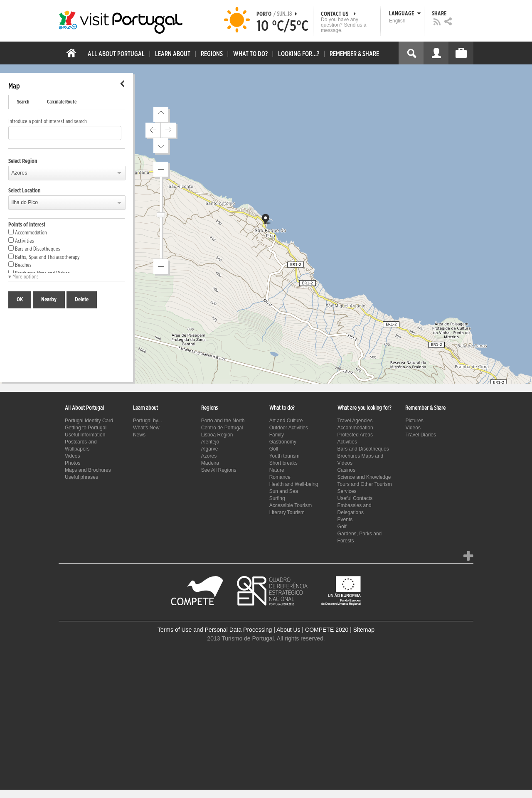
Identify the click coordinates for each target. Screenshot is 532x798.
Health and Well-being (294, 484)
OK (20, 300)
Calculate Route (62, 102)
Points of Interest (27, 225)
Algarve (210, 449)
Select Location (25, 191)
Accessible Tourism (291, 505)
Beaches (20, 265)
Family (277, 435)
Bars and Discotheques (34, 249)
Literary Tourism (287, 512)
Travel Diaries (421, 435)
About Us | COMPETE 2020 (312, 630)
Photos (73, 463)
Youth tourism (284, 456)
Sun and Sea (284, 491)
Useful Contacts (355, 498)
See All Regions (219, 470)
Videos (72, 456)
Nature (277, 470)
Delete (82, 300)
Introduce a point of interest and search (48, 122)
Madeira (210, 463)
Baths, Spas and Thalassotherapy (44, 257)
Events (345, 520)
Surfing (277, 498)
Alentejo (210, 442)
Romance (280, 477)
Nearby (49, 300)
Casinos (346, 470)
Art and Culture (286, 421)
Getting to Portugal (86, 428)
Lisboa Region (217, 435)
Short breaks (283, 463)
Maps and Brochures (88, 470)
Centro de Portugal (222, 428)
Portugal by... (148, 421)
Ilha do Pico (25, 202)
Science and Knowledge (364, 477)
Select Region (23, 161)
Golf (274, 449)
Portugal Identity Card (89, 421)
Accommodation (28, 232)
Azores (19, 173)
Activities (21, 241)
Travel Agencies (355, 421)
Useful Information (85, 435)
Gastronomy (283, 442)
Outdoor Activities (289, 428)
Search (23, 102)
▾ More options (23, 277)
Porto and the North (223, 421)
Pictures (414, 421)
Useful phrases (81, 477)
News (139, 435)
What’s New (146, 428)
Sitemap (364, 630)
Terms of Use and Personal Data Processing (215, 630)
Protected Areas (355, 435)
